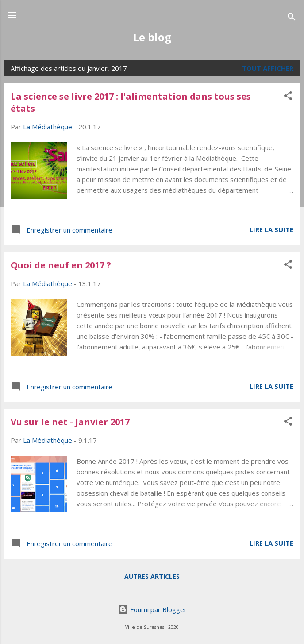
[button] (288, 97)
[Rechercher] (292, 18)
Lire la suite (271, 229)
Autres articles (152, 576)
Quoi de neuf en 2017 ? (61, 265)
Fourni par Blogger (152, 609)
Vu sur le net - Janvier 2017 (70, 422)
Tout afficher (268, 68)
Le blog (152, 37)
